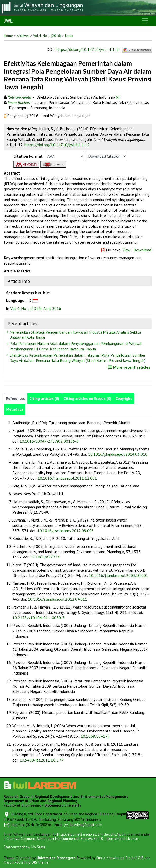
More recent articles (130, 367)
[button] (6, 116)
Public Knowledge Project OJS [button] (120, 858)
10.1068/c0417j (95, 736)
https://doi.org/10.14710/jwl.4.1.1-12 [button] (57, 145)
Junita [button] (69, 36)
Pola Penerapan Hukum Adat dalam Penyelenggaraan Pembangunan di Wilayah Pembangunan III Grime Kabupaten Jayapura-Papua (75, 346)
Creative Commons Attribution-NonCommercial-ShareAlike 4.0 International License (72, 839)
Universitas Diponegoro (56, 858)
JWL (8, 21)
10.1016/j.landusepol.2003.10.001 (118, 575)
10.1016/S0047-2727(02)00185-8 (49, 441)
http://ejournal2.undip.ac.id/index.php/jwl (90, 834)
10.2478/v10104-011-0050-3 (39, 618)
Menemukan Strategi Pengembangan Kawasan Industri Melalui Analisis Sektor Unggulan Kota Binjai (75, 335)
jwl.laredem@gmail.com (83, 824)
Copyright (124, 398)
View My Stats (34, 847)
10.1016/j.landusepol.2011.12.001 (67, 478)
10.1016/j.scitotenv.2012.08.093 (66, 531)
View (126, 250)
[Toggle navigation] (145, 21)
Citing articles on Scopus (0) (87, 398)
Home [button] (8, 36)
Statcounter (13, 847)
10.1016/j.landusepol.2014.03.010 (118, 454)
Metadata (15, 409)
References (15, 398)
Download (142, 250)
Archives (23, 36)
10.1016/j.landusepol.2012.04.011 (58, 599)
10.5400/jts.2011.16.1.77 (42, 760)
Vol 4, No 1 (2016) (47, 36)
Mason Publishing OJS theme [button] (26, 862)
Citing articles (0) (44, 398)
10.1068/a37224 (45, 557)
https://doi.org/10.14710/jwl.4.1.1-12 (88, 49)
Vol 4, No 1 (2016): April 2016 (36, 308)
